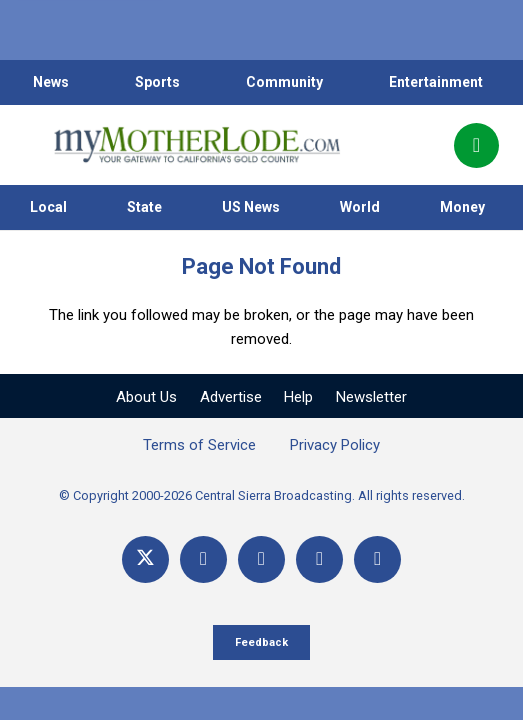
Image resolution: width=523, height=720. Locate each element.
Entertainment (436, 82)
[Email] (319, 559)
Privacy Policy (335, 445)
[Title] (377, 559)
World (360, 207)
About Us (146, 397)
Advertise (231, 397)
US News (251, 207)
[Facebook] (203, 559)
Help (298, 397)
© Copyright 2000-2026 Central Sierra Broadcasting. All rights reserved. (262, 495)
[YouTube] (261, 559)
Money (462, 207)
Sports (157, 82)
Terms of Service (199, 445)
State (144, 207)
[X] (145, 559)
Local (48, 207)
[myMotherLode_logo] (196, 145)
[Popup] (476, 145)
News (51, 82)
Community (284, 82)
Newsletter (371, 397)
